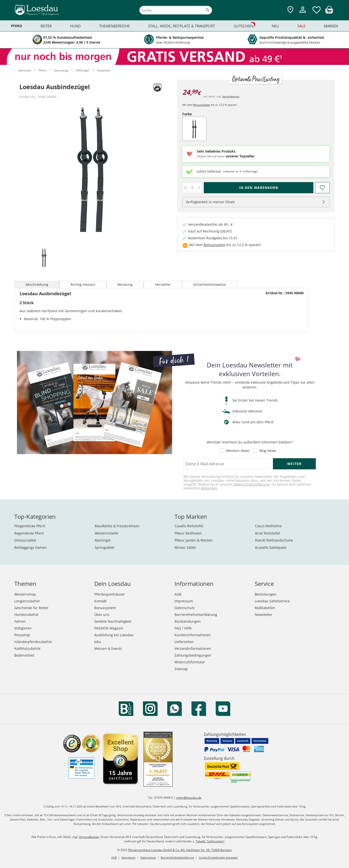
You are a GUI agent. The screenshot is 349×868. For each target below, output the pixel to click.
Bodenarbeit (24, 655)
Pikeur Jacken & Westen (194, 540)
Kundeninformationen (193, 635)
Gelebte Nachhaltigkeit (113, 621)
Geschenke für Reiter (31, 608)
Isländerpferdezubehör (33, 642)
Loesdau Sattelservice (272, 601)
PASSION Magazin (109, 628)
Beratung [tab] (125, 284)
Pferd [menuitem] (16, 26)
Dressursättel (25, 540)
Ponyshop (22, 635)
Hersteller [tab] (163, 284)
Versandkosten (231, 96)
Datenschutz (185, 608)
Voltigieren (23, 628)
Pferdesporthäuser (110, 594)
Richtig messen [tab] (83, 284)
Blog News (268, 451)
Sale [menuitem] (301, 26)
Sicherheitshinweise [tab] (210, 284)
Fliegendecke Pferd (30, 526)
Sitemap (181, 669)
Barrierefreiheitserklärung (196, 615)
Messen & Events (108, 648)
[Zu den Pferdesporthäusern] (290, 10)
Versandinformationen (193, 648)
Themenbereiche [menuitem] (114, 26)
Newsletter (264, 615)
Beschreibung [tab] (37, 284)
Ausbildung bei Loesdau (114, 635)
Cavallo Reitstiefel (189, 526)
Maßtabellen (265, 608)
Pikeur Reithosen (188, 533)
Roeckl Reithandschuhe (274, 540)
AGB (178, 594)
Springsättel (105, 547)
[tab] (44, 258)
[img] (329, 12)
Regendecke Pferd (29, 533)
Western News (238, 451)
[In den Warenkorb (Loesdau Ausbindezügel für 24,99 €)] (259, 188)
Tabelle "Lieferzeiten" (210, 841)
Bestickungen (266, 594)
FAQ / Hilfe (183, 628)
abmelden (209, 488)
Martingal (103, 540)
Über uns (102, 615)
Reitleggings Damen (31, 547)
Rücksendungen (188, 621)
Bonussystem (202, 105)
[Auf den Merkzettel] (322, 188)
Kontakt (100, 601)
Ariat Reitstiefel (267, 533)
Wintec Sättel (185, 547)
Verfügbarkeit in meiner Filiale (210, 202)
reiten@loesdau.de (189, 798)
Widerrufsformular (190, 662)
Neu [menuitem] (275, 26)
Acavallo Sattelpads (271, 547)
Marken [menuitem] (331, 26)
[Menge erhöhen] (199, 188)
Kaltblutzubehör (28, 648)
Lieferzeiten (184, 642)
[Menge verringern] (185, 188)
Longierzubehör (27, 601)
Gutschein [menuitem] (243, 26)
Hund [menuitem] (75, 26)
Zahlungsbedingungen (193, 655)
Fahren (20, 621)
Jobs (98, 642)
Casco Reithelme (268, 526)
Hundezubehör (27, 615)
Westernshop (25, 594)
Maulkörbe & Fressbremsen (117, 526)
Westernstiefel (107, 533)
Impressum (184, 601)
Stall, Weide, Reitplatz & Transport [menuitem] (182, 26)
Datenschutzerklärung (251, 484)
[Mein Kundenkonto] (303, 13)
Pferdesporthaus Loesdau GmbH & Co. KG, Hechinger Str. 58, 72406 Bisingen (180, 850)
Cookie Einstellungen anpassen (218, 857)
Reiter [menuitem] (46, 26)
